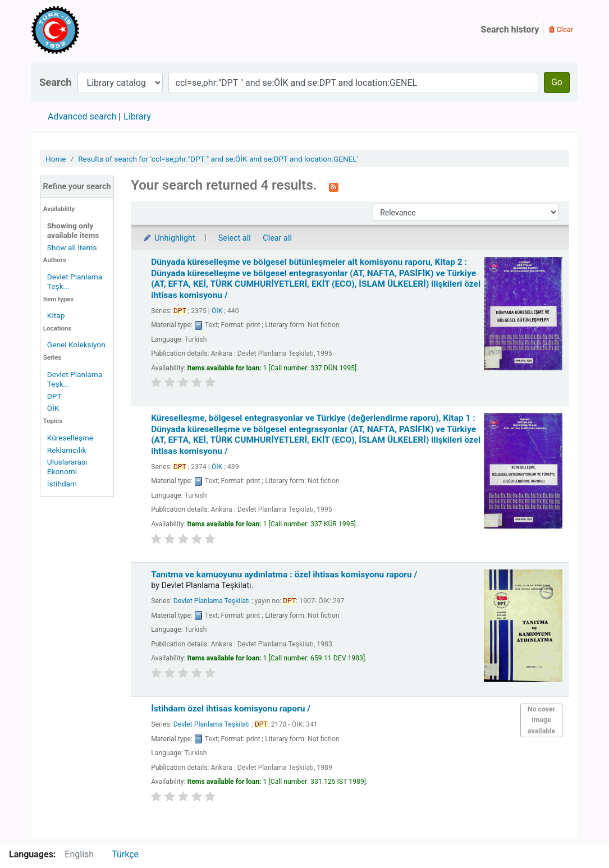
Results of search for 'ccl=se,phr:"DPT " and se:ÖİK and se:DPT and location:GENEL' (218, 159)
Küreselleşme (70, 438)
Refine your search (77, 187)
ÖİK (53, 408)
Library (137, 116)
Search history (510, 29)
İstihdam (62, 484)
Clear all (277, 238)
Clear (561, 29)
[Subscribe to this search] (334, 186)
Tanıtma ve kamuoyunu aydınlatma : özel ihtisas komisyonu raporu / (284, 575)
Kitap (56, 315)
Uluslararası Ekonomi (67, 467)
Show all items (72, 247)
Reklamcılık (67, 450)
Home (56, 159)
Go (557, 82)
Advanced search (82, 116)
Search (56, 82)
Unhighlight (169, 238)
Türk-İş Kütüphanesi (88, 30)
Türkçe (125, 854)
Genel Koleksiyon (76, 345)
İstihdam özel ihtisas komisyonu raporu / (231, 709)
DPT (54, 396)
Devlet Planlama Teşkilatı (212, 601)
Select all (235, 238)
